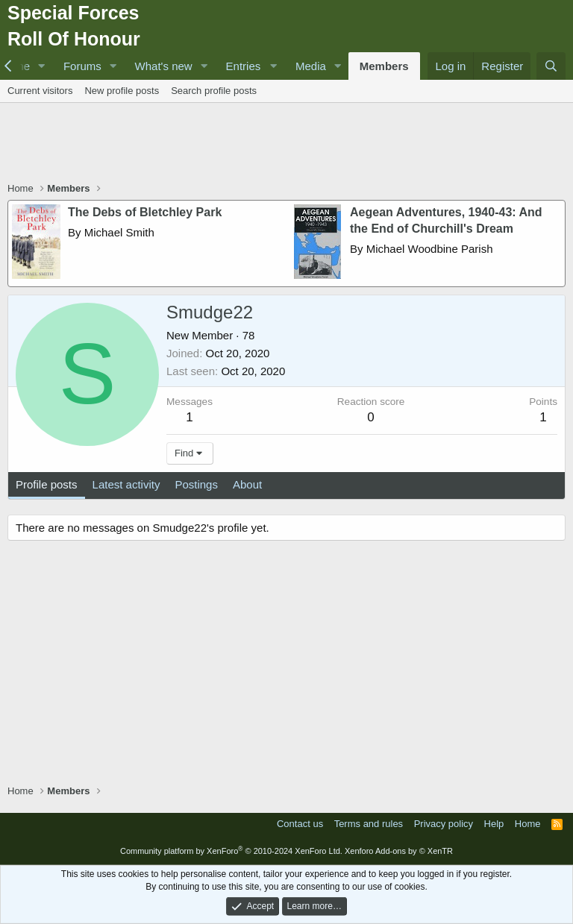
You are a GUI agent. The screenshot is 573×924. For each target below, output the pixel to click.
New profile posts (122, 91)
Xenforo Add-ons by (399, 851)
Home (528, 824)
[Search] (551, 66)
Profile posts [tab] (47, 484)
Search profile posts (214, 91)
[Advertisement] (286, 144)
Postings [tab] (196, 484)
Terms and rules (369, 824)
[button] (42, 66)
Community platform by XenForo (231, 851)
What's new (164, 66)
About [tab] (247, 484)
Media (311, 66)
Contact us (300, 824)
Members (384, 66)
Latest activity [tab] (126, 484)
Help (494, 824)
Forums (82, 66)
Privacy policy (444, 824)
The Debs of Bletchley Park (145, 212)
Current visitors (40, 91)
